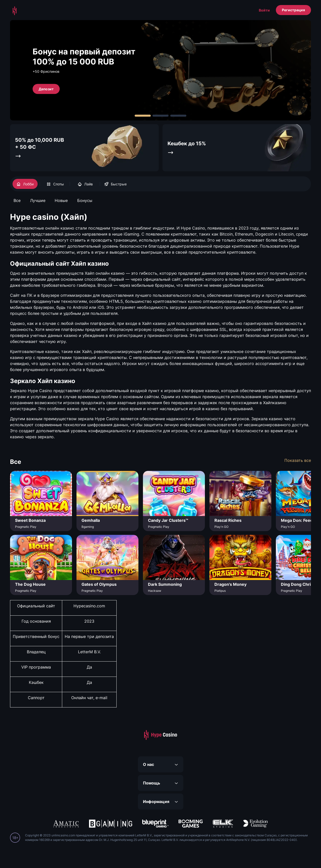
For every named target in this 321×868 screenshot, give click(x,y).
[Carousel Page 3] (178, 116)
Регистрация (293, 10)
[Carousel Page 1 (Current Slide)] (143, 116)
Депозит (46, 89)
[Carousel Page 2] (160, 116)
